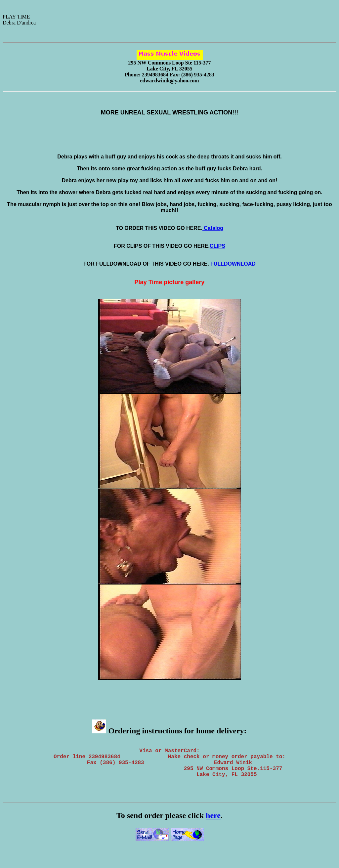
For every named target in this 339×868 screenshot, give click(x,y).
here (213, 823)
